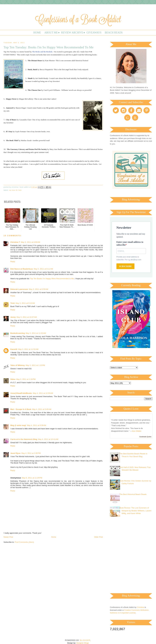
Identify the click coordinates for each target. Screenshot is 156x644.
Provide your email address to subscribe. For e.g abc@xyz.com (129, 258)
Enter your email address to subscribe (130, 243)
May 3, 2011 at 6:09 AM (30, 242)
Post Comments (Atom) (24, 542)
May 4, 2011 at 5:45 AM (42, 409)
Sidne (13, 379)
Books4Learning (18, 333)
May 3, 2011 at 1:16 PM (26, 379)
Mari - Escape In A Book (21, 409)
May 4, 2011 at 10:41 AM (48, 439)
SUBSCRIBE (125, 266)
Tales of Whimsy (18, 365)
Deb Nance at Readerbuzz (22, 269)
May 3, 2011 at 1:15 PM (35, 365)
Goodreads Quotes (145, 437)
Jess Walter (136, 431)
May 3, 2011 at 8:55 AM (39, 289)
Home (37, 33)
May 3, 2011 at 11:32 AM (36, 333)
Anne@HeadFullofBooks (21, 393)
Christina (140, 607)
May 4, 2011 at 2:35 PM (31, 453)
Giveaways (94, 33)
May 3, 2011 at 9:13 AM (25, 303)
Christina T (15, 242)
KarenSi (14, 349)
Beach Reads (114, 33)
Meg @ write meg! (18, 425)
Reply (13, 261)
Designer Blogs (83, 643)
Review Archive (72, 33)
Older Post (98, 537)
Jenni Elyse (15, 453)
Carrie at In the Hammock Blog (24, 439)
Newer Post (8, 537)
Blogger (85, 640)
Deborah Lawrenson (19, 289)
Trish (13, 303)
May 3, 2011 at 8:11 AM (43, 269)
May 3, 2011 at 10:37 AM (27, 317)
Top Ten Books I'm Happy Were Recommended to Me (52, 279)
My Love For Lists (15, 190)
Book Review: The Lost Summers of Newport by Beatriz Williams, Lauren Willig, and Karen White (135, 511)
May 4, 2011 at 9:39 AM (37, 425)
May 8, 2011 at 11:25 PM (32, 478)
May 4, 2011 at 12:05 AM (43, 393)
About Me (51, 33)
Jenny (13, 317)
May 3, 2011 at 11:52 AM (28, 349)
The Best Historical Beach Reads (133, 494)
